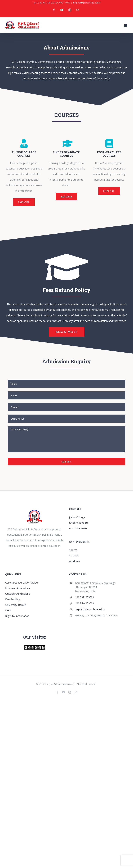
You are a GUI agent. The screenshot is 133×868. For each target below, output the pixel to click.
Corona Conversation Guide (21, 582)
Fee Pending (13, 599)
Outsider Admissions (18, 594)
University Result (15, 605)
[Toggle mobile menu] (126, 26)
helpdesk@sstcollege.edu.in (87, 3)
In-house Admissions (18, 588)
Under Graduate (79, 523)
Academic (75, 561)
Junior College (77, 517)
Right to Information (17, 616)
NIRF (8, 610)
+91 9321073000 (55, 3)
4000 (68, 3)
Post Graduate (78, 528)
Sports (73, 550)
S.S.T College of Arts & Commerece (56, 684)
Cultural (74, 555)
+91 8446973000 (84, 603)
